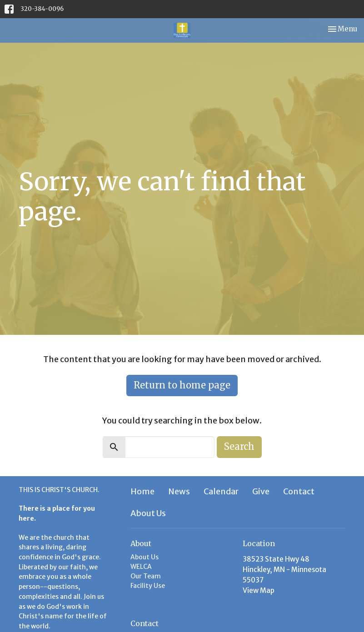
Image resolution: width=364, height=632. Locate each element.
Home (142, 491)
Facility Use (148, 586)
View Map (259, 590)
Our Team (146, 576)
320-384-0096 (42, 9)
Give (261, 491)
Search (239, 446)
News (179, 491)
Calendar (221, 491)
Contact (299, 491)
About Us (148, 513)
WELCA (141, 567)
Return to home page (182, 385)
